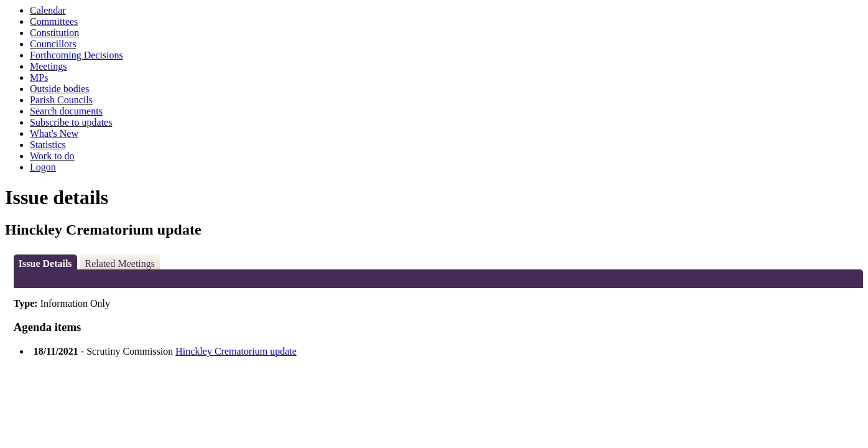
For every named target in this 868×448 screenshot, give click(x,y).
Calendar (48, 10)
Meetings (48, 66)
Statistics (48, 145)
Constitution (54, 33)
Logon (43, 167)
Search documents (66, 111)
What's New (54, 133)
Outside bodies (60, 89)
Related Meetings (120, 264)
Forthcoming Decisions (76, 55)
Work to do (52, 156)
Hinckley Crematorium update (236, 351)
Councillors (53, 44)
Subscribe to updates (71, 122)
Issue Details (45, 264)
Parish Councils (61, 100)
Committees (54, 21)
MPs (39, 77)
